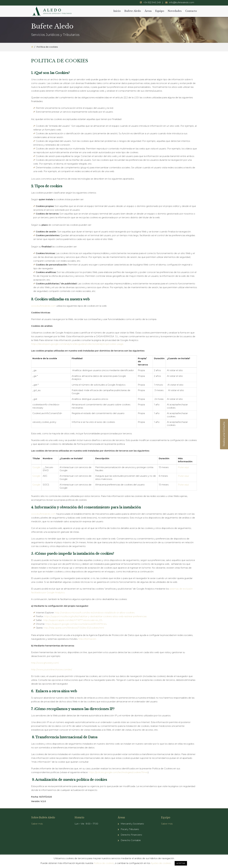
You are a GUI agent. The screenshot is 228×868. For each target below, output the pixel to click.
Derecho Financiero (131, 835)
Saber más (37, 824)
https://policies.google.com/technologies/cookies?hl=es (118, 772)
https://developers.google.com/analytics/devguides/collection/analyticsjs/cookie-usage (77, 344)
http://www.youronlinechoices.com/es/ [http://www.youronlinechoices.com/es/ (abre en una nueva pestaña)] (52, 669)
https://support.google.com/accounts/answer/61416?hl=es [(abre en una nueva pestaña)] (76, 624)
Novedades (175, 11)
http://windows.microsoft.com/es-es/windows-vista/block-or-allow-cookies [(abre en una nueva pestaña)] (95, 613)
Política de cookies (104, 863)
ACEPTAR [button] (181, 863)
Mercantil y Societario (132, 824)
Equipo (160, 11)
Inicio (117, 11)
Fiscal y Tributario (130, 829)
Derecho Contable (131, 840)
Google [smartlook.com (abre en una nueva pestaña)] (36, 467)
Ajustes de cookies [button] (161, 863)
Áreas (148, 11)
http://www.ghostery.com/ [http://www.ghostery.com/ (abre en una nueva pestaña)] (45, 663)
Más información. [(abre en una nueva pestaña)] (87, 639)
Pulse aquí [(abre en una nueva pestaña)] (183, 467)
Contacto (191, 11)
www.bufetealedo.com (43, 306)
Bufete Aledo (133, 11)
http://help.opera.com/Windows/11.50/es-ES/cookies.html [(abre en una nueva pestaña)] (74, 628)
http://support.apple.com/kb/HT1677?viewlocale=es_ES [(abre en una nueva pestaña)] (73, 620)
